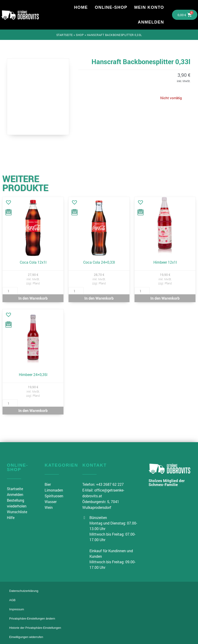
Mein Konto (149, 7)
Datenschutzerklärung (24, 591)
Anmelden (151, 22)
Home (81, 7)
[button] (7, 201)
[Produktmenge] (10, 291)
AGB (12, 600)
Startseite (65, 35)
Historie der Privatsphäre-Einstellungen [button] (35, 628)
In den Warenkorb (33, 298)
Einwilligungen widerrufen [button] (26, 637)
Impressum (17, 609)
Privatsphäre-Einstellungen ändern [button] (32, 619)
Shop (80, 35)
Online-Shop (111, 7)
